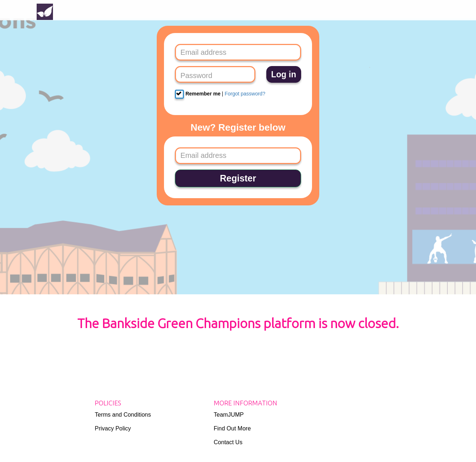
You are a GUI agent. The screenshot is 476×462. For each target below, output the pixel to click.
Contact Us (228, 442)
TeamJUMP (229, 415)
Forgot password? (245, 94)
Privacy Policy (113, 428)
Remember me (198, 94)
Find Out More (232, 428)
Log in (284, 74)
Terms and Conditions (123, 415)
